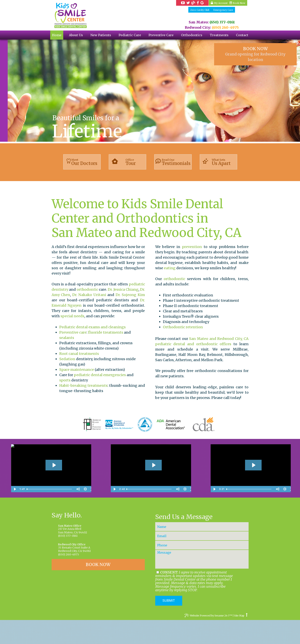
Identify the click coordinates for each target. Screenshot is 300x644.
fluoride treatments (106, 332)
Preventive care (73, 332)
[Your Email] (202, 560)
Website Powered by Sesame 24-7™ (208, 640)
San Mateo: (199, 22)
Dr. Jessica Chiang (123, 289)
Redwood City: (198, 27)
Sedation (67, 359)
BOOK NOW (255, 54)
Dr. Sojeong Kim (130, 295)
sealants (67, 338)
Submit (169, 625)
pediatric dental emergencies (100, 375)
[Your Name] (202, 551)
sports (65, 380)
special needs (72, 316)
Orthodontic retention (183, 327)
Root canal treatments (79, 354)
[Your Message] (202, 583)
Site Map (239, 640)
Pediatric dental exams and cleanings (92, 327)
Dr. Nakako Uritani (89, 295)
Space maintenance (77, 370)
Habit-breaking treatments (83, 385)
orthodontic (87, 289)
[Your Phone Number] (202, 569)
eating (170, 268)
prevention (192, 247)
